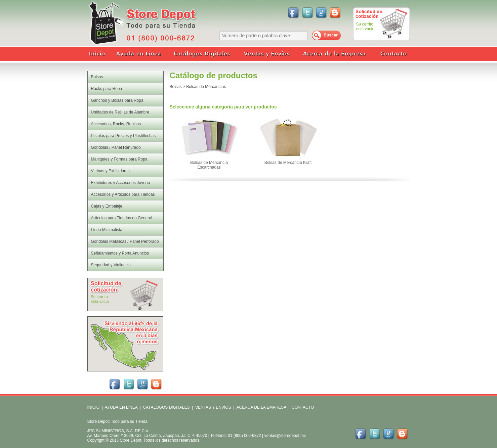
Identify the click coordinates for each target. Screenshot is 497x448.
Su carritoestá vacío (365, 27)
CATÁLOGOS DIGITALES (167, 407)
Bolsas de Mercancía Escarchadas (209, 165)
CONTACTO (303, 407)
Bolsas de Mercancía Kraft (288, 163)
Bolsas (176, 87)
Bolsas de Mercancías (206, 87)
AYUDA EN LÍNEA (121, 407)
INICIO (94, 407)
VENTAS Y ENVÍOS (213, 407)
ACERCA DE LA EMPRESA (261, 407)
